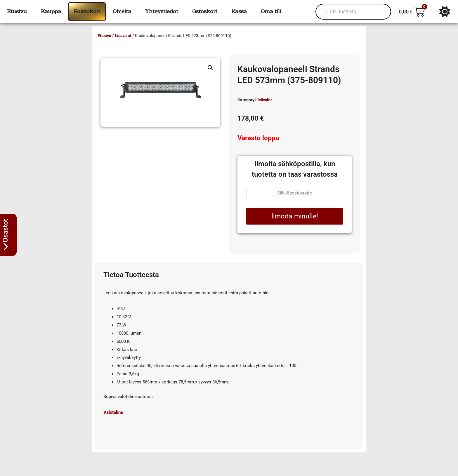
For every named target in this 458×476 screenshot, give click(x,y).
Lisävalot (123, 36)
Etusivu (104, 36)
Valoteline (113, 412)
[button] (210, 68)
